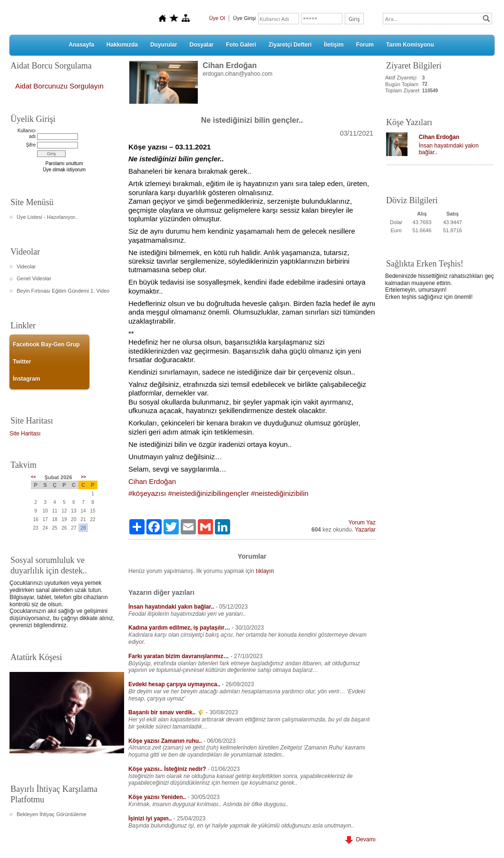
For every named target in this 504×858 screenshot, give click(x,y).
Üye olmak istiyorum (64, 170)
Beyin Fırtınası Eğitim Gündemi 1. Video (63, 291)
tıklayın (265, 571)
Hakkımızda (122, 45)
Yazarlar (365, 530)
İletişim (334, 45)
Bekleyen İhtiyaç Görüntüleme (52, 814)
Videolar (26, 266)
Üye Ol (217, 18)
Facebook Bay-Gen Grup (46, 345)
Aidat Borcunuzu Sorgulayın (59, 86)
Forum (365, 45)
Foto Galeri (241, 45)
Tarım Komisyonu (410, 45)
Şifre (31, 145)
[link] (152, 481)
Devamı (360, 839)
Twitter (22, 362)
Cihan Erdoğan (439, 137)
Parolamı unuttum (64, 163)
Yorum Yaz (362, 523)
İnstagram (26, 379)
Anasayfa (81, 45)
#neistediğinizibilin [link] (280, 493)
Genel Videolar (34, 278)
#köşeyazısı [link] (147, 493)
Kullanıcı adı (27, 133)
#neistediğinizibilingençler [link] (208, 493)
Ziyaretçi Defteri (290, 45)
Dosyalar (202, 45)
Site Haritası (25, 434)
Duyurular (164, 45)
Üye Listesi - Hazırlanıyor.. (47, 217)
